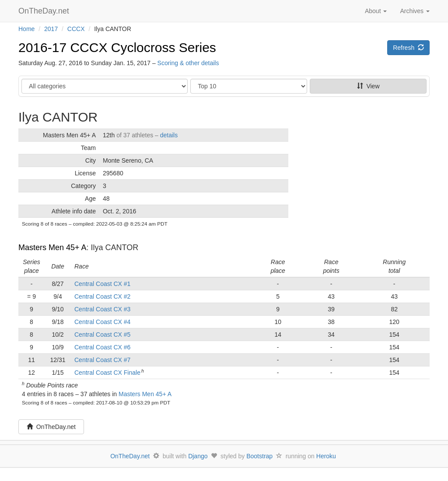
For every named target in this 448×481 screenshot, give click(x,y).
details (169, 135)
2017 (51, 29)
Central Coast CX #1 (102, 284)
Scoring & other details (188, 63)
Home (26, 29)
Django (198, 456)
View (368, 86)
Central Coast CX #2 (102, 296)
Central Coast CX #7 (102, 360)
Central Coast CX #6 (102, 347)
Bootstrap (259, 456)
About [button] (376, 11)
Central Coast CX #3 (102, 309)
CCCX (76, 29)
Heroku (326, 456)
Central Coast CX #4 (102, 322)
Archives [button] (415, 11)
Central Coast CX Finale (107, 373)
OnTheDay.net (45, 11)
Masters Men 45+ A (52, 247)
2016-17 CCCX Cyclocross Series (117, 47)
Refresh (408, 48)
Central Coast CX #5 (102, 335)
